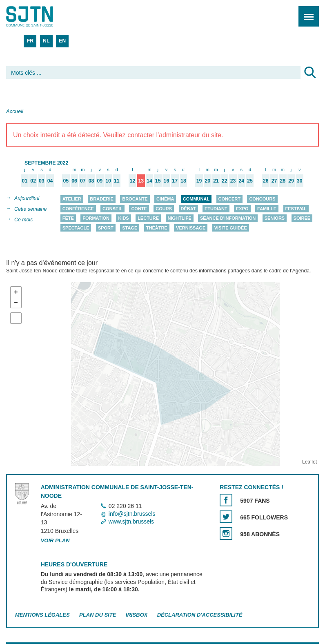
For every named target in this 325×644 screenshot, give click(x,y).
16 (167, 181)
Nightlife (180, 218)
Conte (139, 209)
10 (108, 181)
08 (91, 181)
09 (100, 181)
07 (83, 181)
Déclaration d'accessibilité (200, 615)
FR (30, 41)
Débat (188, 209)
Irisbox (137, 615)
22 (225, 181)
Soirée (302, 218)
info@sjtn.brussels (132, 514)
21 (216, 181)
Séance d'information (228, 218)
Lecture (148, 218)
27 (274, 181)
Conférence (78, 209)
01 (25, 181)
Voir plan (55, 540)
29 (291, 181)
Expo (242, 209)
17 (175, 181)
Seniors (275, 218)
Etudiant (216, 209)
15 (158, 181)
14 (149, 181)
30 (300, 181)
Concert (229, 199)
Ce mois (23, 220)
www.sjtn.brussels (131, 522)
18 (183, 181)
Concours (262, 199)
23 (233, 181)
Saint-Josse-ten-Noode (41, 16)
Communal (196, 199)
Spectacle (76, 228)
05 (66, 181)
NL (46, 41)
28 (283, 181)
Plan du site (98, 615)
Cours (164, 209)
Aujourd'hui (27, 198)
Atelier (72, 199)
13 (141, 181)
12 (133, 181)
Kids (123, 218)
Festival (296, 209)
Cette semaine (30, 209)
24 (241, 181)
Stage (130, 228)
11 (117, 181)
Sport (106, 228)
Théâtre (157, 228)
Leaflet (309, 462)
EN (62, 41)
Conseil (112, 209)
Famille (267, 209)
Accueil (15, 111)
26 (266, 181)
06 (74, 181)
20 (208, 181)
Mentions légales (42, 615)
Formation (96, 218)
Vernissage (191, 228)
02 (33, 181)
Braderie (101, 199)
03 (42, 181)
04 (50, 181)
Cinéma (165, 199)
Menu (306, 12)
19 (199, 181)
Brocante (135, 199)
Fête (68, 218)
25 (250, 181)
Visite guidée (231, 228)
